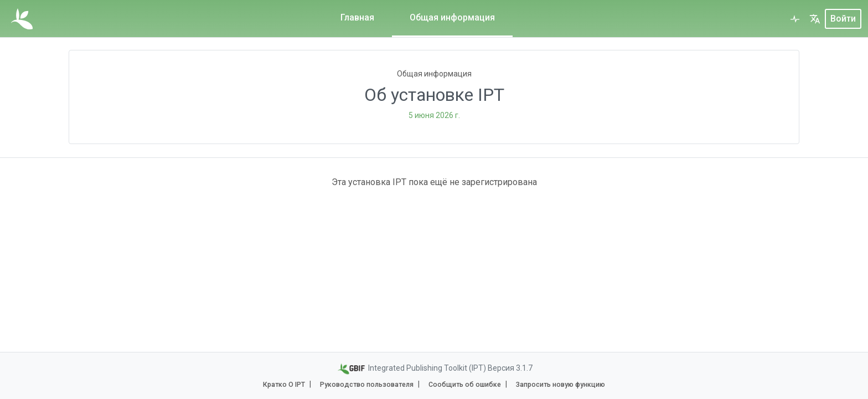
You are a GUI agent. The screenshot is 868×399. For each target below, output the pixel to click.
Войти (843, 19)
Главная (357, 17)
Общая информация (452, 17)
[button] (815, 19)
